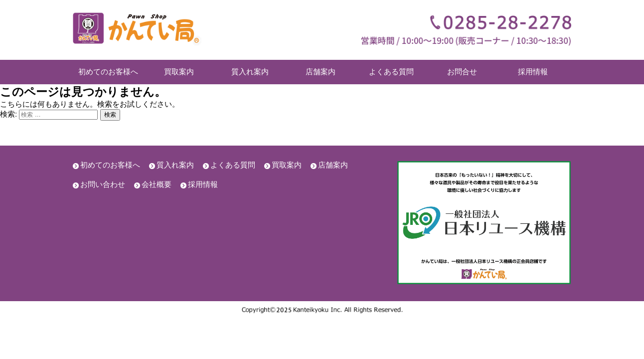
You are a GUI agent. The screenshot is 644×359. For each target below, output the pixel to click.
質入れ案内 (250, 72)
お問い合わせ (103, 184)
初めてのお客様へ (108, 72)
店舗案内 (321, 72)
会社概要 (157, 184)
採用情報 (533, 72)
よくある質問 (391, 72)
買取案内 (179, 72)
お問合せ (462, 72)
